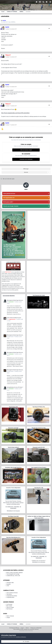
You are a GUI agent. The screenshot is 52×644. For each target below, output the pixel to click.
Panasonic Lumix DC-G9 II (39, 447)
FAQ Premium (9, 609)
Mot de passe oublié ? (8, 202)
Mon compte (9, 606)
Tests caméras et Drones (12, 593)
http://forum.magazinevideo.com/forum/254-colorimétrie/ (15, 113)
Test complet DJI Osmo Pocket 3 (39, 467)
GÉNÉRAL (13, 22)
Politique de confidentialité (36, 628)
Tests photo (9, 594)
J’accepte (26, 641)
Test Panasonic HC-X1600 (39, 295)
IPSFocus (17, 628)
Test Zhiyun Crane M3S (13, 516)
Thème (27, 628)
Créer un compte (10, 607)
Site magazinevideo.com (9, 198)
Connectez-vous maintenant (26, 159)
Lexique (8, 618)
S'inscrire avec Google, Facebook (11, 206)
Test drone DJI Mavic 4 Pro (39, 407)
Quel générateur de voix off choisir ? (15, 387)
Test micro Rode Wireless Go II (13, 537)
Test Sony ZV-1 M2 (39, 488)
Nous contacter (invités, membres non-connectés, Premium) (26, 629)
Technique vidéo (10, 583)
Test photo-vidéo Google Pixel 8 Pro (13, 467)
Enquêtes (8, 584)
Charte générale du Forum (9, 194)
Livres (8, 586)
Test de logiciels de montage (13, 574)
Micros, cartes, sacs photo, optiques (14, 573)
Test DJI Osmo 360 (13, 407)
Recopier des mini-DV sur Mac (39, 428)
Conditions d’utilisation (21, 637)
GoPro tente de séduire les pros (14, 318)
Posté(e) (11, 29)
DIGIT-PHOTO (8, 272)
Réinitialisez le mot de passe (13, 511)
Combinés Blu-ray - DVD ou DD (13, 576)
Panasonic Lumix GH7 (13, 428)
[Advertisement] (39, 271)
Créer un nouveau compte (26, 150)
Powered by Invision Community (26, 631)
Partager (26, 169)
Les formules (9, 604)
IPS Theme (12, 628)
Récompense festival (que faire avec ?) (15, 300)
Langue (22, 628)
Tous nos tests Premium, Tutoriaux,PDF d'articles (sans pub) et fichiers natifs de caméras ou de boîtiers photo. (13, 503)
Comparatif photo (10, 597)
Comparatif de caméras (12, 596)
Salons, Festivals (10, 616)
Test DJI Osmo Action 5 (13, 447)
